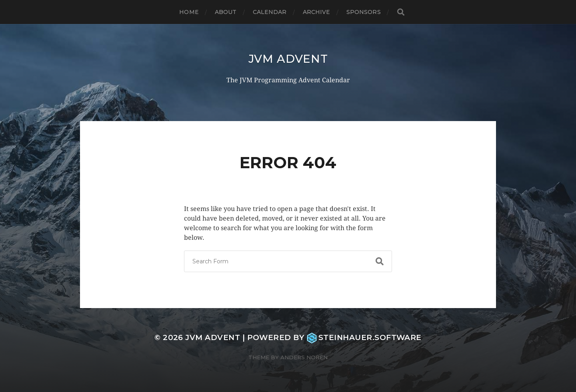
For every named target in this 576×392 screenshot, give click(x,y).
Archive (317, 12)
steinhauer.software (364, 337)
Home (189, 12)
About (226, 12)
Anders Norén (304, 357)
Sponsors (364, 12)
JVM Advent (288, 59)
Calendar (270, 12)
